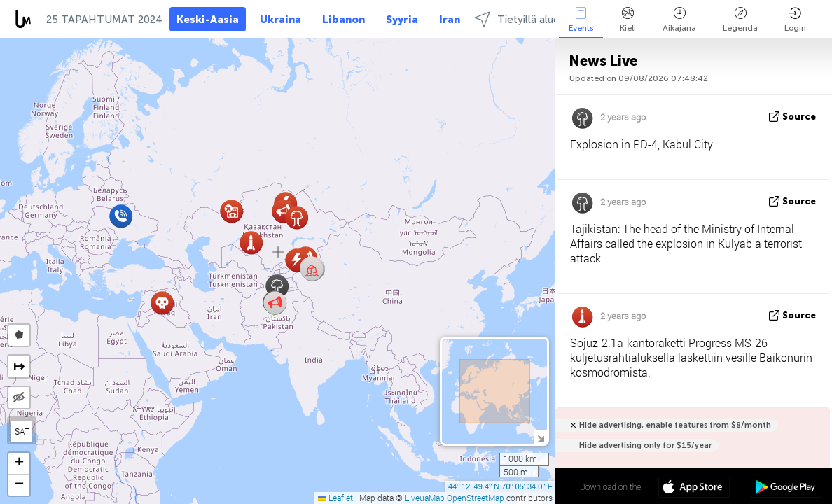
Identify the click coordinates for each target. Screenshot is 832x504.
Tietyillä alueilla (524, 19)
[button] (312, 269)
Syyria (402, 20)
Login (795, 20)
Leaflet (335, 498)
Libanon (344, 20)
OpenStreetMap (476, 498)
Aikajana (679, 20)
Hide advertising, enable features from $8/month (675, 425)
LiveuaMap (425, 498)
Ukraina (280, 20)
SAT (22, 431)
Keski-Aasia (208, 20)
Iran (450, 20)
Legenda (740, 20)
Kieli (628, 20)
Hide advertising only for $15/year (645, 446)
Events (581, 20)
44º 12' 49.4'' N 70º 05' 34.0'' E (500, 486)
